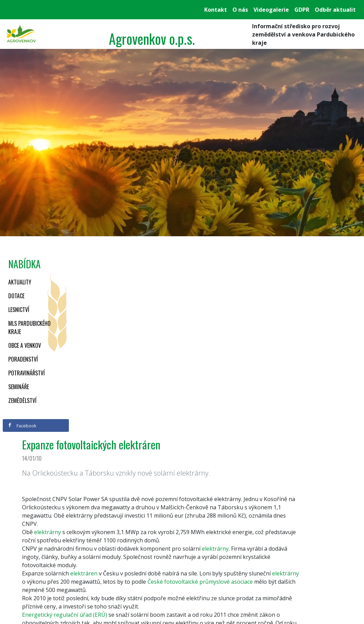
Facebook (22, 426)
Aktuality (20, 282)
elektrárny (285, 573)
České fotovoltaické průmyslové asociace (200, 582)
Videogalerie (271, 10)
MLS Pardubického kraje (29, 327)
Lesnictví (19, 310)
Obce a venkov (25, 345)
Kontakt (216, 10)
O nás (240, 10)
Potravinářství (27, 373)
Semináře (19, 387)
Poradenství (23, 359)
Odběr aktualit (335, 10)
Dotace (16, 296)
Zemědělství (22, 401)
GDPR (302, 10)
